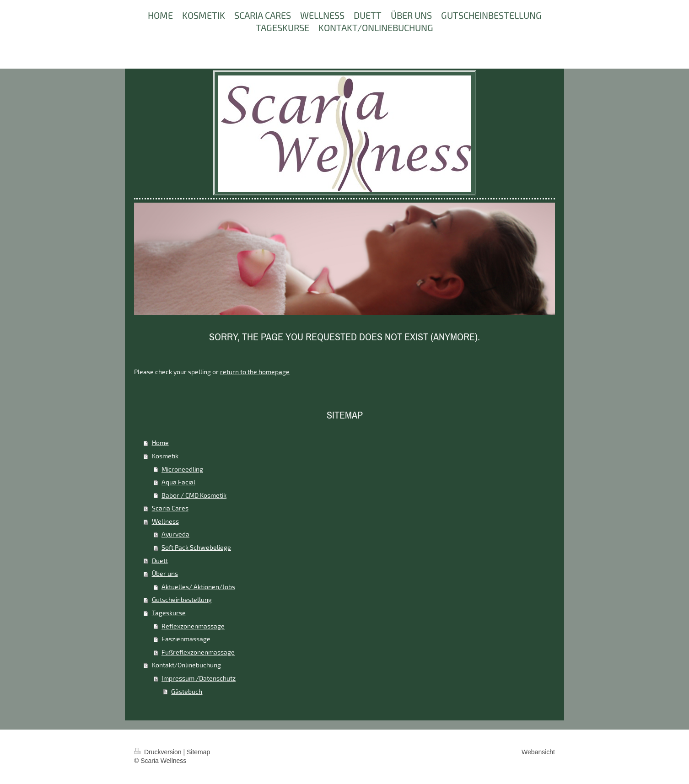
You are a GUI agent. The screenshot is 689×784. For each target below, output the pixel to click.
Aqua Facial (178, 482)
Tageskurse (169, 613)
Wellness (165, 521)
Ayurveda (175, 534)
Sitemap (198, 752)
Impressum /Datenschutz (199, 678)
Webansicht (538, 752)
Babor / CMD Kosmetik (194, 495)
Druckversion (159, 752)
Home (160, 443)
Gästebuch (187, 691)
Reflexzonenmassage (193, 626)
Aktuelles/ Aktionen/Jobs (198, 587)
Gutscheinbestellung (182, 599)
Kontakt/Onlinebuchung (186, 665)
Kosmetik (165, 456)
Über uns (165, 573)
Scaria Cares (170, 508)
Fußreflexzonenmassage (198, 652)
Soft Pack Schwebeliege (196, 547)
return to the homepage (255, 372)
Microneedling (182, 469)
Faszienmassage (186, 639)
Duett (160, 561)
